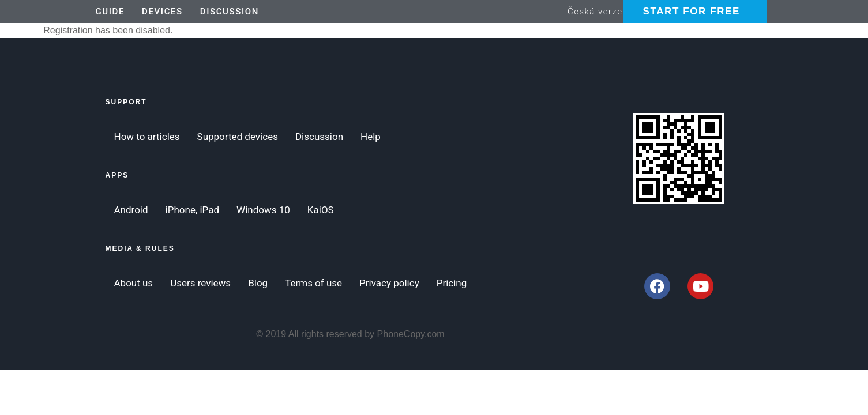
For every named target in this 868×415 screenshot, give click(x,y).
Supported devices (238, 137)
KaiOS (321, 210)
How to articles (147, 137)
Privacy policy (389, 283)
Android (131, 210)
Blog (258, 283)
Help (371, 137)
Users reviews (200, 283)
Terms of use (313, 283)
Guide (110, 12)
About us (134, 283)
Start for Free (692, 11)
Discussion (230, 12)
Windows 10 (263, 210)
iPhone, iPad (192, 210)
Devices (162, 12)
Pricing (452, 283)
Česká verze (595, 12)
